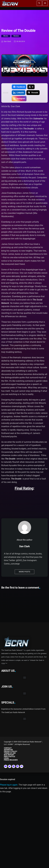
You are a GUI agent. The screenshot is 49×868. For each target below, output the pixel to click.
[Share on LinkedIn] (18, 93)
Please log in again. (9, 785)
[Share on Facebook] (19, 87)
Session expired (8, 779)
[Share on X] (31, 87)
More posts (24, 572)
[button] (24, 678)
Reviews (16, 36)
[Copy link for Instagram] (19, 99)
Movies (6, 36)
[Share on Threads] (33, 93)
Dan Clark (6, 42)
